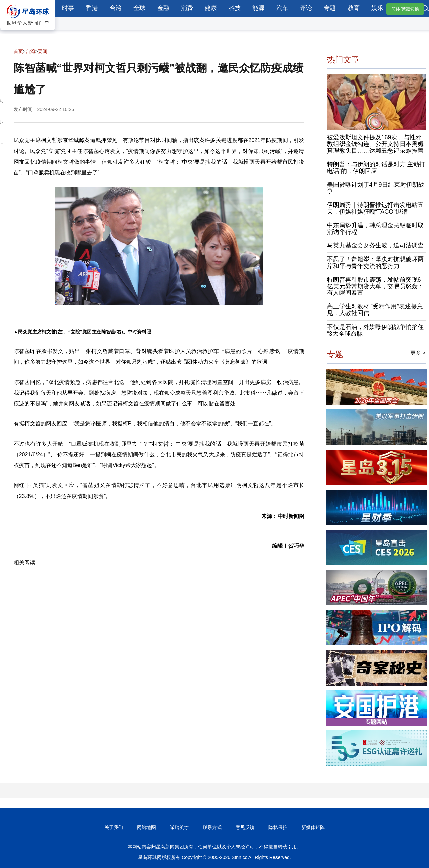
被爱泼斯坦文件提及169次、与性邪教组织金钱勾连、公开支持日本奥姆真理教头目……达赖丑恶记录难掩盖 (375, 144)
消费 (187, 8)
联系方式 (212, 827)
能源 (258, 8)
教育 (354, 8)
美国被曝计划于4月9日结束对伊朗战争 (376, 188)
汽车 (282, 8)
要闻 (43, 51)
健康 (211, 8)
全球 (139, 8)
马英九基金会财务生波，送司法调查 (375, 245)
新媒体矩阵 (313, 827)
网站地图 (146, 827)
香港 (92, 8)
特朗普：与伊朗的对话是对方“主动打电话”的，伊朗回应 (376, 168)
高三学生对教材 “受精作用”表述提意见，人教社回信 (375, 310)
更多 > (418, 353)
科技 (235, 8)
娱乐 (377, 8)
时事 (68, 8)
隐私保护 (278, 827)
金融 (163, 8)
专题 (330, 8)
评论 (306, 8)
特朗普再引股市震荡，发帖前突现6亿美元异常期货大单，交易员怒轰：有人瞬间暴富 (375, 286)
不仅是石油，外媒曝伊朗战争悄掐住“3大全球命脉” (375, 330)
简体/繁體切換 (405, 9)
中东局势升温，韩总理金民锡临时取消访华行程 (375, 229)
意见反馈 (245, 827)
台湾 (116, 8)
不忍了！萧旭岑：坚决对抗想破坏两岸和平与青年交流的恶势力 (375, 263)
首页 (18, 51)
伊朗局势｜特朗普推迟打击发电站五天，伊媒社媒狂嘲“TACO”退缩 (375, 208)
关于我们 (114, 827)
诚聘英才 (179, 827)
